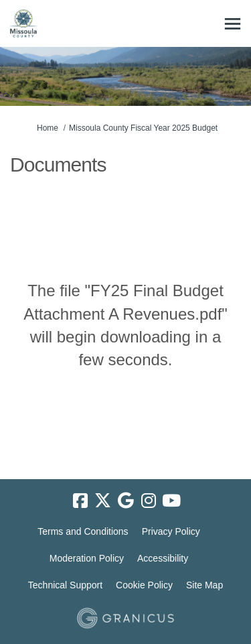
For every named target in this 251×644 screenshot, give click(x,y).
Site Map (204, 585)
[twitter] (103, 501)
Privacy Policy (171, 531)
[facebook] (80, 501)
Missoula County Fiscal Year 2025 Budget (143, 128)
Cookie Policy (144, 585)
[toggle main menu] (233, 24)
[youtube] (171, 501)
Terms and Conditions (83, 531)
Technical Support (65, 585)
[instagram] (149, 501)
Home (48, 128)
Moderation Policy (87, 558)
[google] (126, 501)
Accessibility (163, 558)
